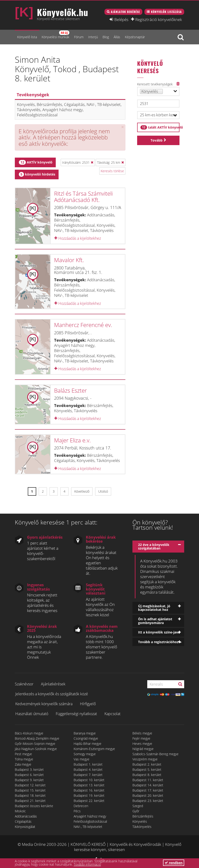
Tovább (157, 140)
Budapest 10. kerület (89, 780)
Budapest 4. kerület (88, 769)
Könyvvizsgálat (25, 827)
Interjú (93, 37)
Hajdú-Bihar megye (88, 744)
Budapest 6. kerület (29, 775)
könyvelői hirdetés (37, 174)
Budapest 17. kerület (148, 790)
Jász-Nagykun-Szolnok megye (36, 749)
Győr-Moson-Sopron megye (35, 744)
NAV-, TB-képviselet (88, 827)
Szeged (138, 806)
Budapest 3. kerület (29, 769)
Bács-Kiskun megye (29, 733)
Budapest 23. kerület (148, 801)
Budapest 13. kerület (89, 785)
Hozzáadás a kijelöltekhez (78, 238)
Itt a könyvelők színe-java (159, 632)
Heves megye (142, 744)
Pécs (77, 811)
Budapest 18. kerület (30, 795)
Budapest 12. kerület (30, 785)
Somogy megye (85, 754)
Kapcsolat (112, 714)
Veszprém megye (145, 759)
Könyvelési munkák (56, 35)
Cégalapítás (23, 821)
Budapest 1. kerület (88, 764)
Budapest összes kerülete (34, 806)
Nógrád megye (143, 749)
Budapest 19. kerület (89, 795)
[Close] (123, 127)
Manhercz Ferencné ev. (83, 325)
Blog (106, 37)
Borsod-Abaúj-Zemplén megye (37, 738)
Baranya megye (85, 733)
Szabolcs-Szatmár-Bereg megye (155, 754)
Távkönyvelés (142, 827)
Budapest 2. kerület (147, 764)
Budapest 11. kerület (148, 780)
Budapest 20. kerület (148, 795)
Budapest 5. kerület (147, 769)
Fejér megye (141, 738)
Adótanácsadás (26, 816)
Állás (117, 37)
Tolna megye (24, 759)
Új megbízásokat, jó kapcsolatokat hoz (154, 608)
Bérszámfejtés (143, 816)
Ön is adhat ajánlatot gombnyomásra (155, 621)
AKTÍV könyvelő (36, 162)
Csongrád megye (86, 738)
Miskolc (20, 811)
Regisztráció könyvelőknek (159, 19)
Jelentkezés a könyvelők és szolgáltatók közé (52, 694)
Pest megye (23, 754)
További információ (87, 864)
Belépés (121, 19)
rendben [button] (174, 863)
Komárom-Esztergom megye (94, 749)
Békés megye (142, 733)
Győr (136, 811)
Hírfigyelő (88, 704)
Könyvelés (140, 821)
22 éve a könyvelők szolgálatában (154, 546)
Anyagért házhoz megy (90, 816)
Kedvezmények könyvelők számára (44, 704)
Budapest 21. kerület (30, 801)
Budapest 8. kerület (147, 775)
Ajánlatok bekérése (125, 12)
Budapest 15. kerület (30, 790)
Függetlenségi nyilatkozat (76, 714)
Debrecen (81, 806)
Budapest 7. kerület (88, 775)
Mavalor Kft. (69, 260)
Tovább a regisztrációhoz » (160, 642)
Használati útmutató (32, 714)
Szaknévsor (24, 684)
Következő (82, 491)
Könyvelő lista (27, 37)
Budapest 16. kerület (89, 790)
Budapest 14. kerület (148, 785)
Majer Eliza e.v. (72, 440)
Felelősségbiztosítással (90, 821)
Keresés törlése (112, 171)
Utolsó (103, 491)
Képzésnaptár (135, 37)
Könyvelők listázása (166, 12)
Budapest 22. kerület (89, 801)
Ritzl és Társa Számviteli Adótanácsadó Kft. (83, 196)
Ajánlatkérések (53, 684)
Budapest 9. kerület (29, 780)
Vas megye (82, 759)
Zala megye (23, 764)
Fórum (79, 37)
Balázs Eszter (70, 390)
